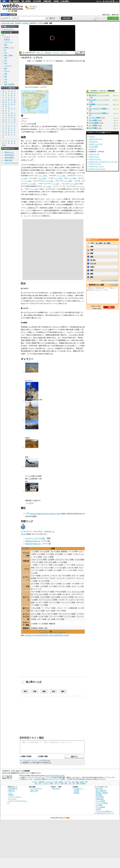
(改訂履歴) (54, 777)
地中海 (25, 348)
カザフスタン (76, 199)
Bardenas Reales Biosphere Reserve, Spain (45, 514)
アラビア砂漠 (45, 584)
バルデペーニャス (95, 159)
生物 (6, 74)
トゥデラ (77, 181)
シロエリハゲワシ (36, 154)
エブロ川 (68, 346)
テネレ (45, 557)
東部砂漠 (64, 551)
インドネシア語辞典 (102, 803)
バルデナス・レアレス (49, 576)
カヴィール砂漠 (56, 584)
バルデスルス (93, 142)
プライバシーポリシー (15, 797)
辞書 (4, 1)
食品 (6, 76)
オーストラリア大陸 (26, 617)
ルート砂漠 (66, 584)
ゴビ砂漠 (51, 559)
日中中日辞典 (37, 1)
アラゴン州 (59, 129)
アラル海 (62, 149)
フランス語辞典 (100, 801)
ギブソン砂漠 (36, 614)
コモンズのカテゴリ (59, 632)
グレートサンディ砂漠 (49, 614)
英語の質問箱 (9, 158)
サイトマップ (12, 799)
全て (3, 35)
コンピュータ (8, 42)
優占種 (40, 151)
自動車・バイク (9, 47)
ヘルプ (117, 1)
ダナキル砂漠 (55, 551)
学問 (6, 58)
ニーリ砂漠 (68, 554)
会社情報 (77, 791)
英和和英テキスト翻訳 (32, 738)
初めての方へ (106, 14)
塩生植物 (29, 151)
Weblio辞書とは (13, 789)
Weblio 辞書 (109, 1)
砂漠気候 (34, 628)
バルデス (92, 137)
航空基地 (53, 210)
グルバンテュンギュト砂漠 (64, 559)
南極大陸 (52, 624)
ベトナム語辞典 (100, 807)
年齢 (35, 691)
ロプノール (39, 568)
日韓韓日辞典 (47, 1)
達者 (92, 257)
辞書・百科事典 (16, 23)
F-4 (37, 476)
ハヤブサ (68, 154)
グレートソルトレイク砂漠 (48, 600)
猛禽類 (78, 154)
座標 (22, 635)
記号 (4, 145)
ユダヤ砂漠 (44, 586)
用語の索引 (48, 53)
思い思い (93, 260)
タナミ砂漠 (51, 619)
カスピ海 (70, 149)
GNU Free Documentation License (54, 776)
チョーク (29, 141)
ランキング (56, 53)
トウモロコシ (55, 327)
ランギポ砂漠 (43, 624)
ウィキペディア (29, 53)
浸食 (59, 141)
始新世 (54, 335)
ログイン (99, 1)
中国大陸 (26, 561)
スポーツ (7, 71)
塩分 (51, 149)
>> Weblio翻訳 (114, 285)
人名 (6, 79)
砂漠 (55, 293)
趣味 (6, 69)
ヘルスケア (8, 66)
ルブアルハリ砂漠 (64, 586)
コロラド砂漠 (45, 597)
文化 (6, 61)
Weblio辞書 (37, 779)
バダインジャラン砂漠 (39, 559)
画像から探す (34, 791)
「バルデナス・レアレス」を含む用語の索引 (36, 761)
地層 (74, 351)
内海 (35, 335)
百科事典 (25, 23)
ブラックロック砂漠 (41, 594)
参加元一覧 (115, 14)
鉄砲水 (23, 213)
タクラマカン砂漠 (50, 562)
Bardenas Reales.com (33, 544)
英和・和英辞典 (26, 1)
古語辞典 (56, 1)
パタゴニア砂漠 (39, 611)
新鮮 (92, 253)
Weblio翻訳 (99, 795)
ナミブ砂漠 (50, 554)
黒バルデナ (93, 95)
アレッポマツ (71, 151)
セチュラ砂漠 (51, 611)
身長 (25, 691)
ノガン (25, 157)
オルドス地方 (49, 568)
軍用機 (66, 210)
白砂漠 (51, 557)
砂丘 (46, 628)
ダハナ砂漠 (35, 584)
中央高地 (92, 104)
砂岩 (35, 141)
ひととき (93, 263)
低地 (79, 149)
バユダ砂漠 (35, 551)
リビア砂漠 (41, 554)
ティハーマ (38, 589)
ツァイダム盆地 (60, 568)
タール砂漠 (57, 570)
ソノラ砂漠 (44, 605)
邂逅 (44, 691)
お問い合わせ (56, 789)
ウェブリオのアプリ (36, 789)
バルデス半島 (93, 147)
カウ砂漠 (34, 624)
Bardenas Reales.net (33, 541)
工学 (6, 53)
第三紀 (79, 327)
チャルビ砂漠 (45, 551)
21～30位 (107, 243)
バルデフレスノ (94, 157)
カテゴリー (64, 53)
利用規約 (11, 795)
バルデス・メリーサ (96, 144)
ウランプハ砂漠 (37, 562)
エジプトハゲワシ (50, 154)
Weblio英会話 (9, 155)
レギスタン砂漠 (72, 568)
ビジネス (7, 37)
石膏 (24, 298)
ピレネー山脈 (47, 330)
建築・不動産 (8, 55)
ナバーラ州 (50, 129)
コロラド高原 (55, 597)
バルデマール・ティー (96, 166)
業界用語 (7, 40)
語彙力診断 (8, 160)
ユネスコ (59, 204)
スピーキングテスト (11, 163)
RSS (68, 818)
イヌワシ (61, 154)
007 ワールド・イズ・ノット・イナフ (48, 199)
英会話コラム (9, 152)
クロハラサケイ (52, 157)
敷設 (63, 691)
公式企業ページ (78, 789)
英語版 (73, 157)
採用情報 (77, 793)
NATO (46, 210)
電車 (6, 45)
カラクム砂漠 (58, 565)
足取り (93, 267)
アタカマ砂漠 (36, 608)
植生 (33, 146)
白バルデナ (93, 100)
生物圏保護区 (68, 204)
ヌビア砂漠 (59, 554)
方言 (6, 82)
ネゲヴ (74, 586)
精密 (92, 270)
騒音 (71, 210)
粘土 (22, 141)
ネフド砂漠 (53, 586)
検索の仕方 (12, 791)
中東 (27, 586)
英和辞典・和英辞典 (102, 793)
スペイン (42, 129)
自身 (53, 691)
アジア (27, 569)
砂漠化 (41, 628)
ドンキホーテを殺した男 (63, 208)
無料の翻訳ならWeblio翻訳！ (34, 8)
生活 (6, 63)
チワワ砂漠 (35, 597)
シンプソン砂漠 (70, 616)
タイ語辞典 (99, 805)
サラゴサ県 (49, 165)
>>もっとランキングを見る (109, 280)
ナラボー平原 (43, 616)
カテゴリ (45, 632)
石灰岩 (40, 338)
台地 (25, 143)
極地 (27, 625)
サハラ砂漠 (38, 557)
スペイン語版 (43, 176)
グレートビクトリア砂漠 (67, 614)
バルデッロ (92, 149)
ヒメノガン (32, 157)
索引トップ (40, 53)
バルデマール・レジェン (97, 169)
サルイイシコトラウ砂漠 (97, 113)
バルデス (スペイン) (96, 139)
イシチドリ (42, 157)
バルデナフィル (94, 154)
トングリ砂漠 (62, 562)
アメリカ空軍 (30, 476)
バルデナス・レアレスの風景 (35, 538)
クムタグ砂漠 (79, 559)
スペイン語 (41, 126)
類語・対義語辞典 (14, 1)
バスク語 (62, 126)
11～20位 (99, 243)
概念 (92, 277)
